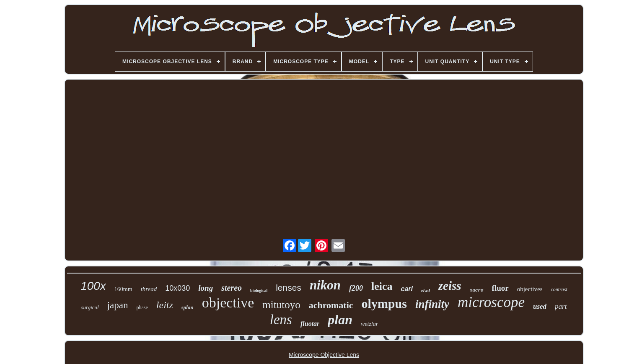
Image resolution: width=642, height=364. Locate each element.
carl (407, 289)
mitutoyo (281, 305)
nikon (325, 285)
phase (142, 307)
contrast (559, 289)
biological (259, 290)
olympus (384, 303)
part (561, 306)
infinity (432, 304)
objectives (530, 289)
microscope (491, 302)
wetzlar (369, 324)
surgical (90, 307)
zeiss (450, 286)
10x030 (177, 288)
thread (149, 289)
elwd (426, 290)
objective (228, 303)
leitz (165, 305)
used (540, 306)
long (206, 288)
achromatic (331, 305)
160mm (123, 289)
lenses (289, 288)
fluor (500, 288)
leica (382, 286)
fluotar (310, 324)
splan (188, 307)
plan (340, 320)
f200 (356, 288)
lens (281, 320)
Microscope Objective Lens (324, 355)
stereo (232, 288)
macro (477, 290)
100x (93, 286)
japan (118, 305)
